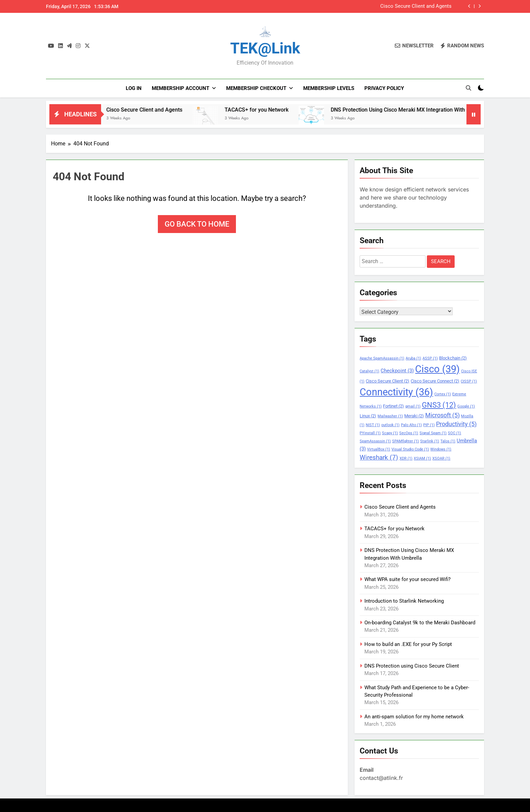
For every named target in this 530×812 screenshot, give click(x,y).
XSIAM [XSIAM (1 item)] (422, 458)
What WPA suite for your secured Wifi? (407, 579)
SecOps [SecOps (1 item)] (409, 433)
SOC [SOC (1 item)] (454, 433)
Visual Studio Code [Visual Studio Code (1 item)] (410, 449)
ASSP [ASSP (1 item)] (430, 358)
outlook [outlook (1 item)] (390, 425)
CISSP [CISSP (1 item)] (469, 381)
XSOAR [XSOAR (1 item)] (441, 458)
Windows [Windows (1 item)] (441, 449)
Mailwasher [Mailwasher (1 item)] (390, 416)
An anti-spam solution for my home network (414, 717)
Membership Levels (329, 88)
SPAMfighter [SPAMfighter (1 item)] (405, 441)
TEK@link (265, 48)
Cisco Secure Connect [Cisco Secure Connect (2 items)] (435, 381)
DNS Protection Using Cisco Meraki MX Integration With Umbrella (419, 110)
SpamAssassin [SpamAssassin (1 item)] (375, 441)
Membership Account (180, 88)
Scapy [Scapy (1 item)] (390, 433)
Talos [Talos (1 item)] (448, 441)
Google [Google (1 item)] (466, 406)
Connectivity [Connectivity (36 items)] (396, 392)
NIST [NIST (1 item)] (373, 425)
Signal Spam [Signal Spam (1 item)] (433, 433)
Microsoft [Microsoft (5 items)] (442, 415)
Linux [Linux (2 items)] (368, 416)
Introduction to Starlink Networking (404, 601)
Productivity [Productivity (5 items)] (456, 424)
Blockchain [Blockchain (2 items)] (453, 358)
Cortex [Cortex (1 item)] (443, 394)
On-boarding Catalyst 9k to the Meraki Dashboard (420, 623)
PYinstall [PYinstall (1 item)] (370, 433)
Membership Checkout (256, 88)
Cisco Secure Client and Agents (416, 6)
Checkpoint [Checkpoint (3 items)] (397, 371)
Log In (134, 88)
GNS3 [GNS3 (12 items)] (439, 405)
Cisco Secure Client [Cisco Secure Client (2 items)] (388, 381)
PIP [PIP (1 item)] (429, 425)
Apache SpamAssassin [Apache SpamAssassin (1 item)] (382, 358)
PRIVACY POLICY (384, 88)
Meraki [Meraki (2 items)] (414, 416)
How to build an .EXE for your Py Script (408, 644)
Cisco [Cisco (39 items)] (437, 369)
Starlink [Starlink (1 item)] (430, 441)
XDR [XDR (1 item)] (406, 458)
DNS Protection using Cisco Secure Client (412, 666)
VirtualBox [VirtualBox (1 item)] (379, 449)
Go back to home (197, 224)
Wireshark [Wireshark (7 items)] (379, 457)
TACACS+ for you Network (267, 110)
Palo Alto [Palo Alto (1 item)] (411, 425)
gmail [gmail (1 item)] (413, 406)
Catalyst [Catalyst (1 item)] (369, 371)
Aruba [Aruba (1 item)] (413, 358)
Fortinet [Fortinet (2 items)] (393, 406)
